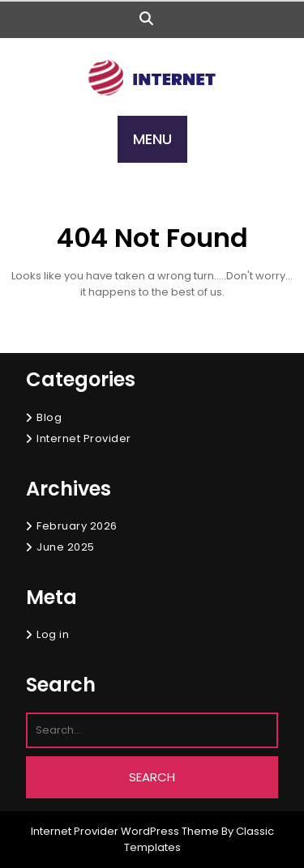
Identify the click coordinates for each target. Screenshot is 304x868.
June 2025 (66, 547)
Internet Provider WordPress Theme (125, 831)
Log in (53, 634)
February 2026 (77, 526)
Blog (49, 417)
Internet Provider (84, 438)
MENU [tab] (152, 139)
